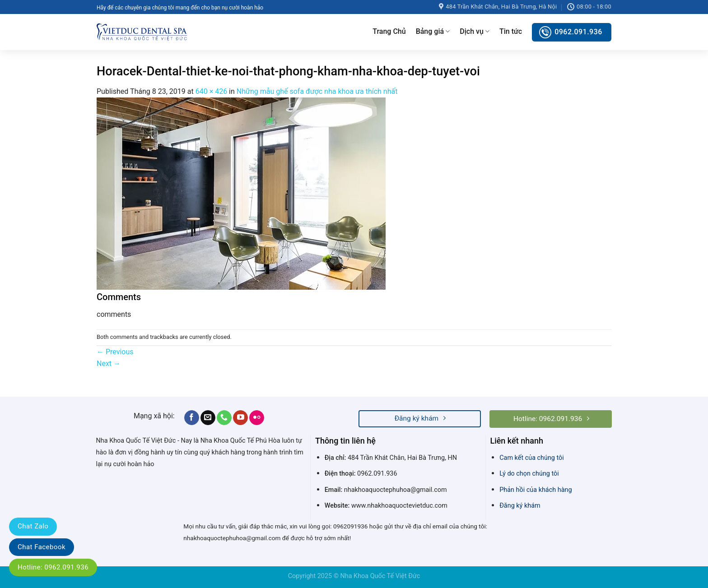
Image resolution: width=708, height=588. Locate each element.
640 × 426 (211, 91)
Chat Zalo (33, 526)
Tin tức (511, 31)
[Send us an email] (208, 418)
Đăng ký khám (520, 506)
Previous (115, 352)
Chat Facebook (42, 547)
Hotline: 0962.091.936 (53, 567)
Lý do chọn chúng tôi (529, 474)
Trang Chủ (389, 31)
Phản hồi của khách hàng (536, 490)
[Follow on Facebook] (192, 418)
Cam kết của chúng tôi (532, 458)
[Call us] (224, 418)
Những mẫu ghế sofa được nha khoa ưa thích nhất (317, 91)
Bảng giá (433, 32)
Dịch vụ (475, 32)
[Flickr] (257, 418)
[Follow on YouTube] (240, 418)
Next (109, 363)
